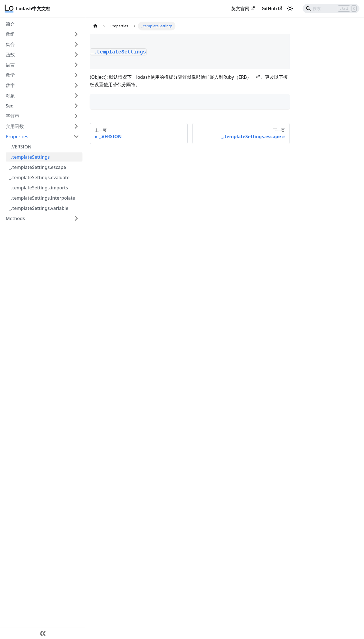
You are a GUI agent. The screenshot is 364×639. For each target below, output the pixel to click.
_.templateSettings (29, 157)
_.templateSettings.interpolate (42, 198)
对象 (10, 96)
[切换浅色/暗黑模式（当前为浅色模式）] (290, 9)
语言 (10, 65)
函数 (10, 55)
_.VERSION (20, 147)
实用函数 (15, 126)
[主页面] (95, 26)
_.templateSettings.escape (38, 167)
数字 (10, 85)
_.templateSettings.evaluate (39, 177)
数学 (10, 75)
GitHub (272, 9)
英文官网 (243, 9)
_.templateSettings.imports (39, 188)
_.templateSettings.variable (39, 208)
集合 (10, 44)
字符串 (13, 116)
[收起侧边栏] (43, 633)
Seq (10, 106)
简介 (10, 24)
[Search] (331, 9)
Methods (15, 218)
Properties (17, 137)
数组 (10, 34)
